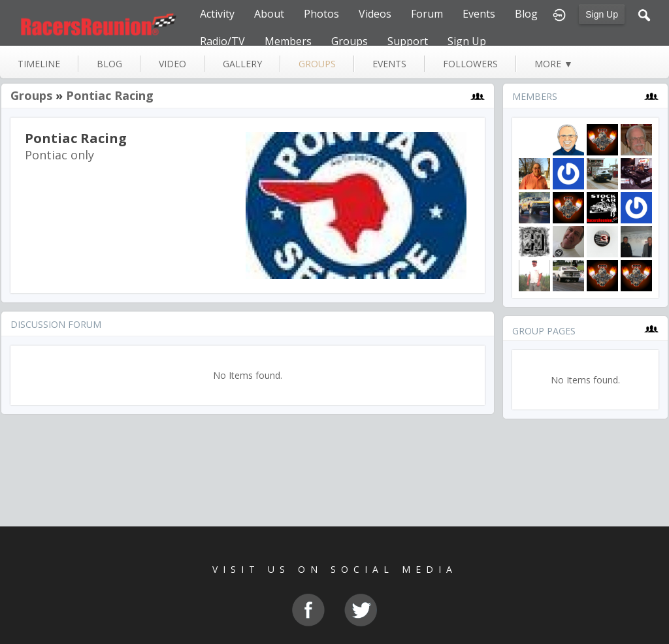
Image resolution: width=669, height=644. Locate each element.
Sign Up (602, 14)
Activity (217, 14)
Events (479, 14)
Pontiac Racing (110, 95)
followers (470, 64)
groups (317, 64)
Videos (375, 14)
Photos (321, 14)
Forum (427, 14)
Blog (526, 14)
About (269, 14)
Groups (350, 41)
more (554, 64)
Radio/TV (222, 41)
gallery (242, 64)
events (389, 64)
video (172, 64)
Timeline (39, 64)
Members (288, 41)
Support (408, 41)
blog (109, 64)
